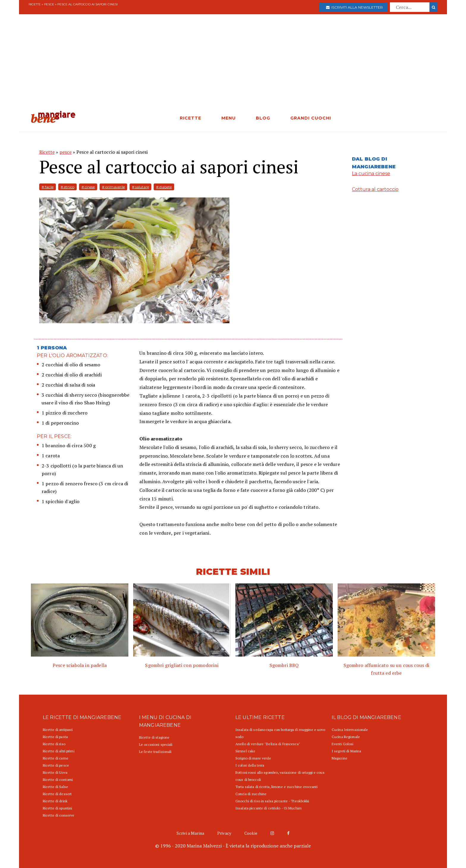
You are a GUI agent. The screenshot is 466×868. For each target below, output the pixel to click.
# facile (48, 187)
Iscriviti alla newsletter (354, 7)
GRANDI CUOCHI (311, 118)
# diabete (164, 187)
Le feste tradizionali (155, 752)
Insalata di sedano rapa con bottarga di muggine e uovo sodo (280, 733)
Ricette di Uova (55, 772)
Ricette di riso (54, 744)
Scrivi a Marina (190, 833)
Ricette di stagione (154, 737)
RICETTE (191, 118)
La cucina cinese (371, 174)
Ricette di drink (55, 801)
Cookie (251, 833)
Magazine (340, 758)
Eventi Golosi (343, 744)
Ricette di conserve (59, 815)
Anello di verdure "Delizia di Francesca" (268, 744)
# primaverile (113, 187)
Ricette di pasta (55, 737)
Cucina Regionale (346, 737)
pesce (49, 4)
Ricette (35, 4)
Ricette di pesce (56, 765)
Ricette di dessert (57, 794)
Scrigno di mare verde (253, 758)
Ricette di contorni (58, 780)
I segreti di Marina (346, 751)
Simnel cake (245, 751)
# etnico (67, 187)
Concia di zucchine (251, 794)
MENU (229, 118)
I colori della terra (250, 765)
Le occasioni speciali (156, 744)
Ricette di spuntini (58, 808)
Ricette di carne (56, 758)
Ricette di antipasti (58, 730)
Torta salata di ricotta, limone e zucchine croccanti (277, 787)
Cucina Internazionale (350, 730)
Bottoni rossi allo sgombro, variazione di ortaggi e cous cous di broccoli (280, 776)
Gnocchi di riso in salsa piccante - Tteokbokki (272, 801)
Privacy (224, 833)
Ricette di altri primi (59, 751)
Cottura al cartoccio (375, 189)
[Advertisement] (233, 66)
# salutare (140, 187)
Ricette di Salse (55, 787)
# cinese (88, 187)
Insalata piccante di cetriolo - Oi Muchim (269, 808)
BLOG (263, 118)
